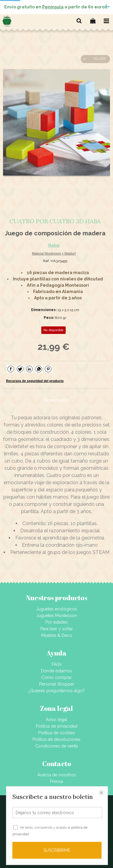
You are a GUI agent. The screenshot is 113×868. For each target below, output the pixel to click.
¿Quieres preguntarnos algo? (56, 691)
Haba (54, 245)
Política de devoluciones (56, 739)
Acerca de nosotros (57, 775)
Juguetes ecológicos (56, 609)
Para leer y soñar (57, 629)
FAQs (57, 664)
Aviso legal (56, 720)
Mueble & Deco (57, 635)
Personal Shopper (57, 684)
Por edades (57, 622)
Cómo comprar (56, 677)
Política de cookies (57, 733)
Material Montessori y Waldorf (54, 253)
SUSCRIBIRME (57, 850)
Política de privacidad (57, 726)
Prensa (56, 781)
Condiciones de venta (56, 746)
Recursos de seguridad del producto (35, 381)
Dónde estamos (56, 671)
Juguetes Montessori (56, 616)
